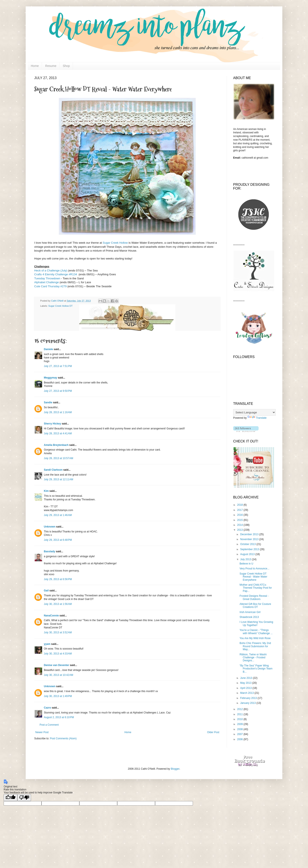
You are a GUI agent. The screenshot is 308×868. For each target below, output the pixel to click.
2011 (240, 714)
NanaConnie (51, 616)
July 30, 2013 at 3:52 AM (58, 632)
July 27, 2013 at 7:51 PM (58, 366)
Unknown (50, 527)
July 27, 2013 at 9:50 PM (58, 391)
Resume (51, 66)
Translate (257, 418)
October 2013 (248, 544)
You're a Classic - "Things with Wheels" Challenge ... (256, 632)
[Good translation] (10, 798)
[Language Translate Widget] (254, 412)
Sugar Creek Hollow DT (60, 306)
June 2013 (247, 678)
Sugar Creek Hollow (115, 243)
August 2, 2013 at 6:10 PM (59, 717)
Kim (46, 491)
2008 (240, 729)
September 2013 (250, 549)
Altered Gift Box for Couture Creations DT (255, 606)
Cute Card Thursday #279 (51, 286)
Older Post (213, 732)
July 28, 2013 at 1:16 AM (58, 412)
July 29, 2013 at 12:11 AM (58, 479)
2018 (240, 505)
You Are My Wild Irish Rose (255, 638)
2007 (240, 734)
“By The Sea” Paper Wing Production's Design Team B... (256, 669)
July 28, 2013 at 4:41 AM (58, 433)
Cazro (47, 708)
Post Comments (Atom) (63, 738)
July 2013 (246, 559)
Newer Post (42, 732)
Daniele (48, 349)
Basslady (50, 551)
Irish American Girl (250, 612)
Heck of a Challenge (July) (51, 270)
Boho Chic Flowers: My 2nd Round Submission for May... (255, 646)
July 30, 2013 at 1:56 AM (58, 604)
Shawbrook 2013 (249, 617)
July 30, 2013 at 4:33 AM (58, 654)
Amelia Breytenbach (56, 445)
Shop (66, 66)
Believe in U (246, 564)
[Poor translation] (24, 798)
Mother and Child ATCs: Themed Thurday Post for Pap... (256, 588)
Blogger (175, 769)
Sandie (48, 402)
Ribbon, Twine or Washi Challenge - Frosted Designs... (253, 658)
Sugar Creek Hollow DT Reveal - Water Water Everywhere (253, 577)
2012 (240, 709)
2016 (240, 515)
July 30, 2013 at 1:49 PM (58, 696)
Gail (46, 591)
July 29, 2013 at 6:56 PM (58, 579)
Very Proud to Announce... (254, 569)
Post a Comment (49, 725)
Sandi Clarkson (53, 470)
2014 (240, 525)
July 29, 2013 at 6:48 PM (58, 540)
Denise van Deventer (56, 665)
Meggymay (50, 378)
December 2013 (250, 534)
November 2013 (250, 539)
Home (35, 66)
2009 (240, 724)
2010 (240, 719)
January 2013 (248, 703)
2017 (240, 510)
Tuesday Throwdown (47, 278)
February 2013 (249, 698)
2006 (240, 739)
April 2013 (246, 688)
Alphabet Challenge (47, 282)
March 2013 (247, 693)
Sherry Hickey (52, 424)
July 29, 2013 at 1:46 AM (58, 515)
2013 (240, 530)
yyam (47, 644)
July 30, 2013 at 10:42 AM (58, 675)
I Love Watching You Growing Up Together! (256, 623)
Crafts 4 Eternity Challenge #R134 (56, 274)
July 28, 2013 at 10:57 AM (58, 458)
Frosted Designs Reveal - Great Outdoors (254, 597)
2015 (240, 520)
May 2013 (246, 683)
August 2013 (248, 554)
